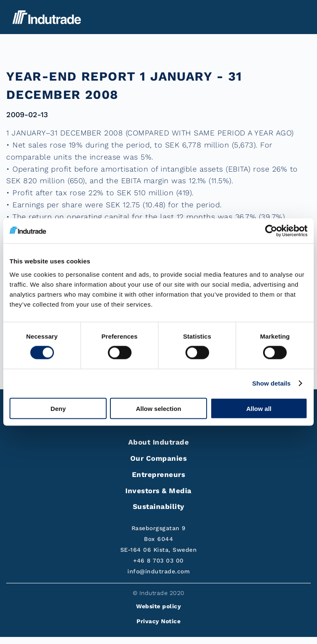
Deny (58, 408)
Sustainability (159, 506)
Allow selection (158, 408)
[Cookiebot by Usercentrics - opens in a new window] (271, 231)
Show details (272, 383)
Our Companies (159, 458)
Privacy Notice (158, 621)
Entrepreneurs (159, 474)
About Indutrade (159, 442)
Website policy (158, 606)
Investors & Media (158, 491)
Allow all (259, 408)
